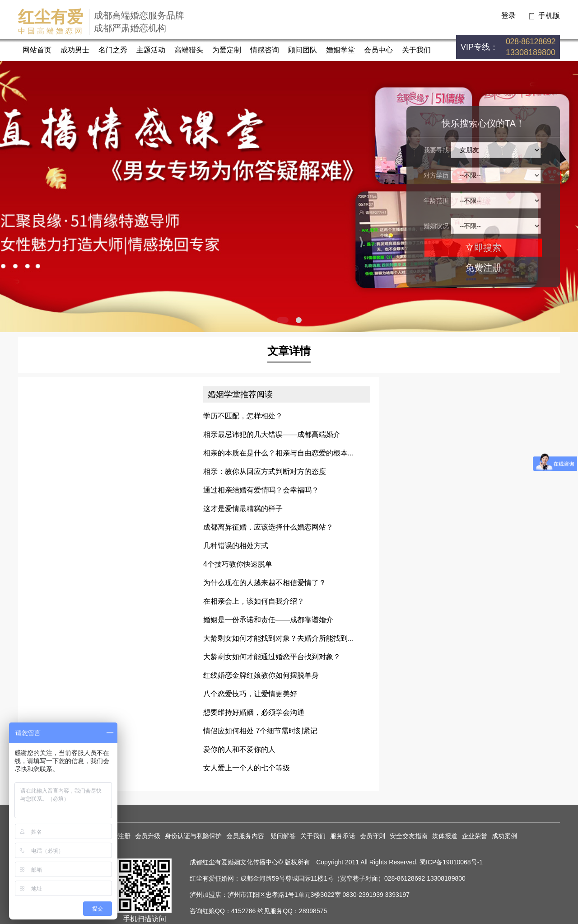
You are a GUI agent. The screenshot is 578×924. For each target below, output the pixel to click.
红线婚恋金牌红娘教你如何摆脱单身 (261, 675)
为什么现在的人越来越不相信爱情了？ (265, 583)
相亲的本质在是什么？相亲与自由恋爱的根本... (278, 453)
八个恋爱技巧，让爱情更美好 (250, 694)
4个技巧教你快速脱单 (238, 564)
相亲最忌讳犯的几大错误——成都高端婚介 (272, 434)
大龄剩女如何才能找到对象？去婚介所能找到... (278, 638)
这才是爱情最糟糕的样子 (243, 509)
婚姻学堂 (340, 50)
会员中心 (378, 50)
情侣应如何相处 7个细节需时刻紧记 (260, 731)
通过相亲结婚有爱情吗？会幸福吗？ (261, 490)
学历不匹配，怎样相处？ (243, 416)
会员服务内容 (246, 836)
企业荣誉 (475, 836)
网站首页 (37, 50)
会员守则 (373, 836)
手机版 (549, 16)
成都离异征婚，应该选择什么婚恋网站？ (268, 527)
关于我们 (416, 50)
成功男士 (75, 50)
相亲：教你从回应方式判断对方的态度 (265, 471)
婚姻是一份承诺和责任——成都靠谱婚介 (268, 620)
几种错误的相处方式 (236, 546)
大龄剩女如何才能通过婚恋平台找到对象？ (272, 657)
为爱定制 (227, 50)
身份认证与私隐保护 (193, 836)
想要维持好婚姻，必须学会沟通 (254, 712)
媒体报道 (445, 836)
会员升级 (148, 836)
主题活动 (151, 50)
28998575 (313, 911)
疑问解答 (283, 836)
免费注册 (483, 267)
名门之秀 (113, 50)
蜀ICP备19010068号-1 (451, 862)
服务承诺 (343, 836)
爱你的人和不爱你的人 (239, 749)
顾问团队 (303, 50)
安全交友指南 (409, 836)
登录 (508, 16)
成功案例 (504, 836)
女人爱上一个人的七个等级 (247, 768)
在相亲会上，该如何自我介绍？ (254, 601)
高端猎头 (189, 50)
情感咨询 (265, 50)
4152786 (244, 911)
